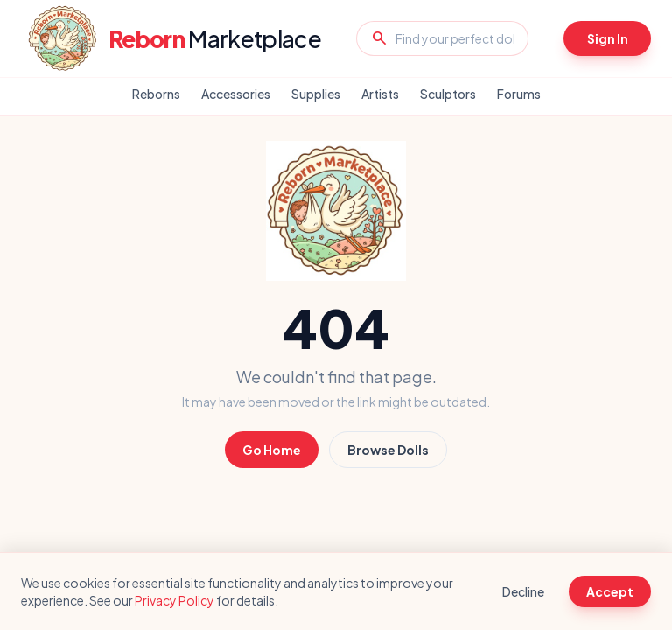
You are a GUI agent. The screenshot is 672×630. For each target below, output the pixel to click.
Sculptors (448, 94)
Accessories (236, 94)
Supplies (316, 94)
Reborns (156, 94)
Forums (519, 94)
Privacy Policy (175, 600)
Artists (380, 94)
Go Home (272, 450)
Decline (523, 591)
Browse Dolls (388, 450)
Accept (610, 591)
